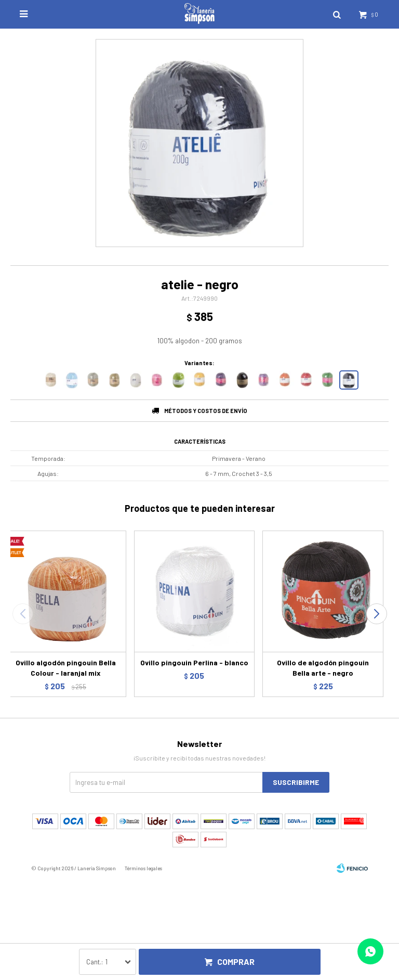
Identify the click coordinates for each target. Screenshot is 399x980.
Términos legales (143, 868)
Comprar (236, 962)
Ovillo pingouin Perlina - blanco (194, 662)
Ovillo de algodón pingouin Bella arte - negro (323, 668)
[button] (376, 614)
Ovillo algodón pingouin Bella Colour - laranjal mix (66, 668)
